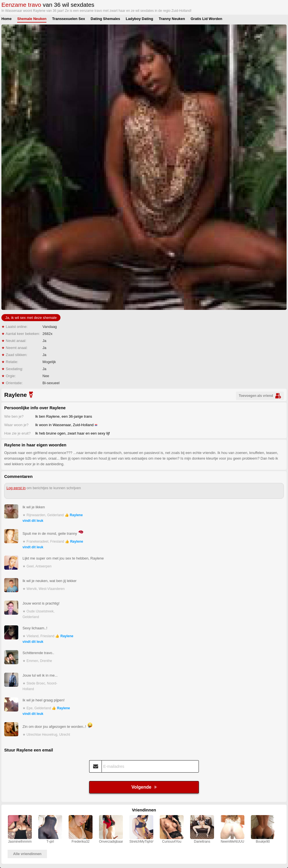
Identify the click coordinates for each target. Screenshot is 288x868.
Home (6, 19)
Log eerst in (16, 488)
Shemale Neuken (32, 19)
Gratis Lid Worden (206, 19)
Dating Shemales (105, 19)
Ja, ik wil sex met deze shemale (31, 318)
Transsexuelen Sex (68, 19)
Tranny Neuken (172, 19)
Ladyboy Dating (139, 19)
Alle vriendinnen (27, 854)
